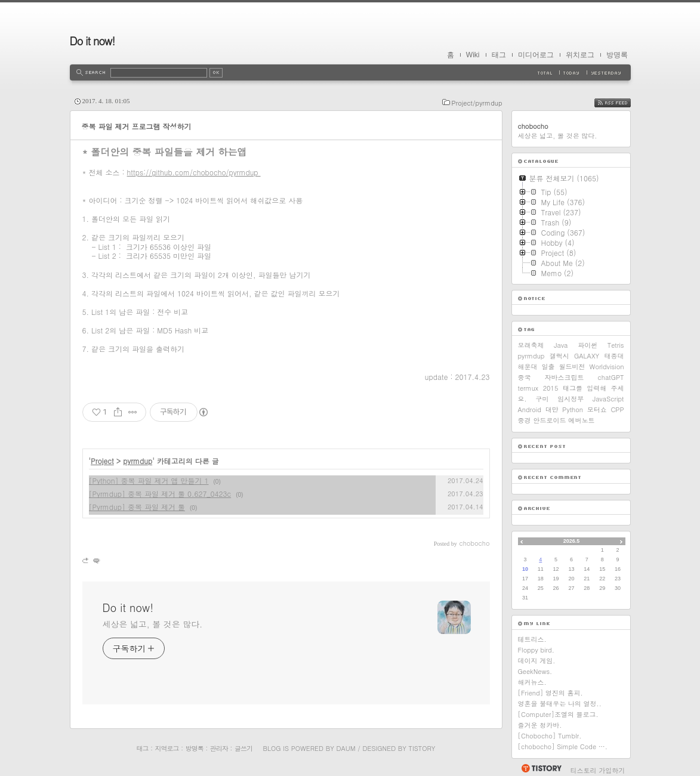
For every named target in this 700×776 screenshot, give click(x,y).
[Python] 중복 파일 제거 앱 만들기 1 (149, 480)
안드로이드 (550, 420)
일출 (548, 367)
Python (573, 409)
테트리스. (532, 639)
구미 (542, 399)
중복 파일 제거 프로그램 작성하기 (137, 126)
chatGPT (611, 377)
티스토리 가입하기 (598, 770)
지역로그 (167, 748)
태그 (499, 55)
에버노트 (582, 420)
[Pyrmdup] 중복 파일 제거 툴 (137, 507)
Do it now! (92, 41)
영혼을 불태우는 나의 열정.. (560, 704)
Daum (346, 748)
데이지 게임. (537, 661)
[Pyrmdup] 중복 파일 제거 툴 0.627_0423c (160, 494)
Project (102, 461)
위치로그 (580, 55)
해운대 (528, 367)
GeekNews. (535, 671)
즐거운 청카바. (540, 725)
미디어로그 (536, 55)
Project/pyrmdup (477, 103)
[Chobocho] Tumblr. (550, 736)
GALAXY (587, 356)
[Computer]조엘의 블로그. (558, 714)
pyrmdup (138, 461)
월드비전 (572, 367)
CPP (617, 409)
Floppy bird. (536, 650)
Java (561, 345)
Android (530, 409)
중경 (525, 420)
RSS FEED (622, 103)
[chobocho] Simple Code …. (563, 746)
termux (528, 388)
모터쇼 (597, 409)
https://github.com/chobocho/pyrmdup (194, 172)
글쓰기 (243, 748)
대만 (552, 409)
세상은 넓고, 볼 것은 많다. (153, 624)
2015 (551, 388)
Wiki (473, 55)
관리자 (219, 748)
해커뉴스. (532, 682)
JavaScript (608, 399)
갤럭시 (559, 356)
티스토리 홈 (541, 768)
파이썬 (588, 345)
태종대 (614, 356)
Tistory (422, 748)
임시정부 (571, 399)
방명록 (617, 55)
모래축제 (531, 345)
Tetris (616, 345)
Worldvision (607, 367)
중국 (525, 377)
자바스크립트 (565, 377)
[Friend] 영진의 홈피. (551, 693)
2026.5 (572, 541)
